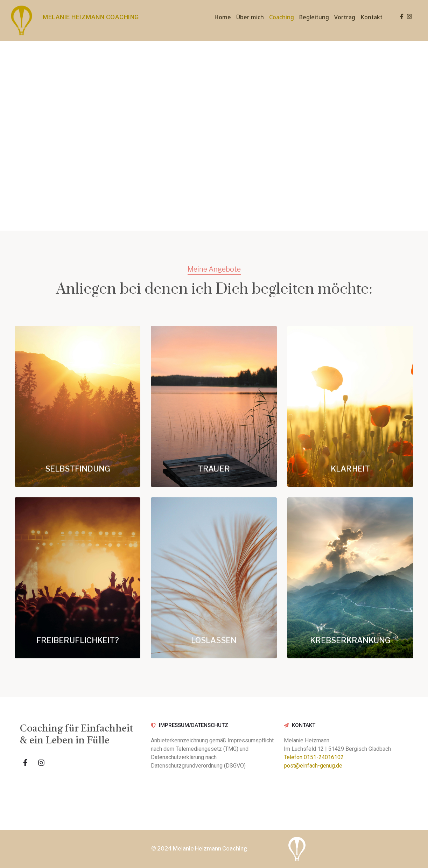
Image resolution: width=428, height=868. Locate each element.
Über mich (250, 17)
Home (223, 17)
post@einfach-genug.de (313, 766)
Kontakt (371, 17)
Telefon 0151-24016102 (314, 757)
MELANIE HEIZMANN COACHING (91, 17)
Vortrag (345, 17)
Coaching (282, 17)
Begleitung (314, 17)
